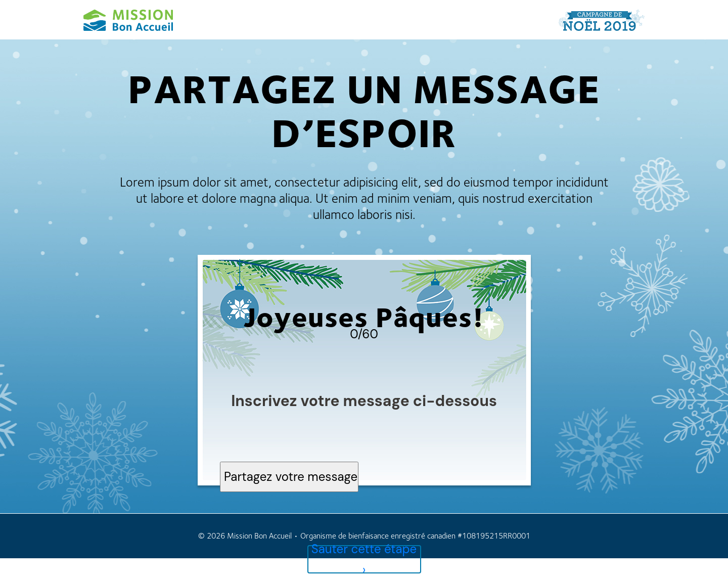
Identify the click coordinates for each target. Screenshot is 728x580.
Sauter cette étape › (364, 559)
